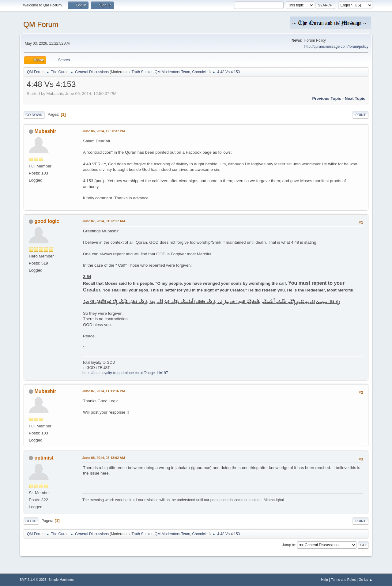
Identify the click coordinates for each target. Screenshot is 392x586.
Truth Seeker (142, 72)
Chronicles (201, 72)
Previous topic (327, 98)
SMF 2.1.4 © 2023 (33, 580)
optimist (44, 458)
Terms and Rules (343, 580)
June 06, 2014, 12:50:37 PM (104, 131)
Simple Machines (61, 580)
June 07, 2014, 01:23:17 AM (104, 221)
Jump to (289, 545)
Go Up (31, 521)
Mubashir (45, 131)
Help (325, 580)
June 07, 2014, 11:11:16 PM (104, 391)
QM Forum (41, 24)
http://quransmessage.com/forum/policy (336, 47)
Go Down (34, 115)
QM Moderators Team (172, 72)
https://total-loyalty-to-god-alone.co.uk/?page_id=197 (125, 373)
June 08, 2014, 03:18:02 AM (104, 458)
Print (360, 115)
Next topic (355, 98)
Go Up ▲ (366, 580)
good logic (47, 221)
